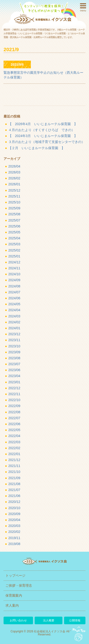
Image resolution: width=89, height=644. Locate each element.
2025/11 (14, 196)
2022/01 (14, 454)
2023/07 (14, 364)
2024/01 (14, 328)
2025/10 (14, 202)
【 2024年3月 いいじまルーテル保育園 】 (43, 136)
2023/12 (14, 334)
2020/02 (14, 532)
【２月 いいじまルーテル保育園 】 (37, 148)
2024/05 (14, 304)
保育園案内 (14, 595)
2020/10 (14, 508)
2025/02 (14, 250)
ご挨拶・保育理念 (19, 585)
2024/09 (14, 280)
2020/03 (14, 526)
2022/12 (14, 388)
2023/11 (14, 340)
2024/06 (14, 298)
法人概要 (49, 620)
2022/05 (14, 430)
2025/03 (14, 244)
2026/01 (14, 184)
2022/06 (14, 424)
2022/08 (14, 412)
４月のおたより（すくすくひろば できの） (42, 130)
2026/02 (14, 178)
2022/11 (14, 394)
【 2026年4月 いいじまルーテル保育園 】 (43, 124)
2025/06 (14, 226)
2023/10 (14, 346)
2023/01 (14, 382)
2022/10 (14, 400)
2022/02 (14, 448)
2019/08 (14, 544)
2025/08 (14, 214)
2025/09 (14, 208)
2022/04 (14, 436)
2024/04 (14, 310)
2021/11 (14, 466)
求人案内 (12, 605)
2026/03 (14, 172)
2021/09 (14, 478)
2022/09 (14, 406)
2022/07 (14, 418)
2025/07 (14, 220)
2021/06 (14, 496)
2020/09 (14, 514)
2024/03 (14, 316)
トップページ (15, 575)
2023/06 (14, 370)
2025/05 (14, 232)
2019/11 (14, 538)
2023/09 (14, 352)
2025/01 (14, 256)
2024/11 (14, 268)
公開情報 (75, 620)
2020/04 (14, 520)
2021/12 (14, 460)
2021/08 (14, 484)
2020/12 (14, 502)
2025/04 (14, 238)
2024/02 (14, 322)
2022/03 (14, 442)
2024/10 (14, 274)
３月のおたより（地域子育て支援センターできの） (47, 142)
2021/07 (14, 490)
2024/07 (14, 292)
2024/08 (14, 286)
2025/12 (14, 190)
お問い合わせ (18, 620)
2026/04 (14, 166)
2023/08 (14, 358)
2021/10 (14, 472)
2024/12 (14, 262)
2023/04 (14, 376)
